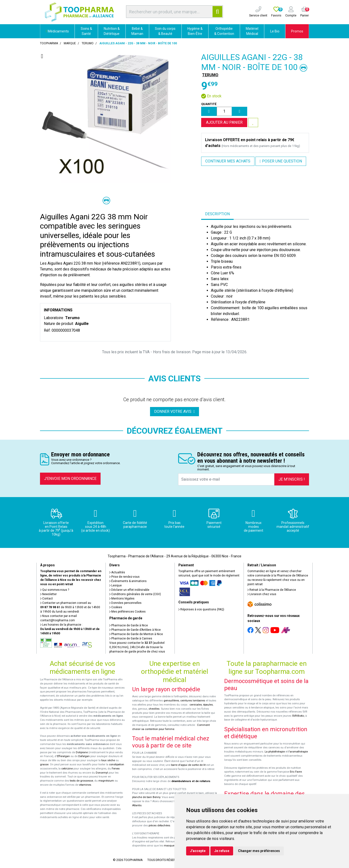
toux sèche (108, 760)
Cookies (116, 607)
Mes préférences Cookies (127, 612)
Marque (70, 43)
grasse (44, 764)
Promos (297, 31)
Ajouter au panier (224, 122)
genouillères (171, 701)
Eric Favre (296, 772)
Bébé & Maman (137, 31)
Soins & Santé (86, 31)
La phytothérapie (275, 752)
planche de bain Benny (146, 797)
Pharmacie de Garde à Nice (129, 625)
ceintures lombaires (193, 701)
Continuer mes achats (228, 161)
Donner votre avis (174, 411)
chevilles (154, 709)
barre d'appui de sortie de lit (188, 765)
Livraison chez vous (262, 594)
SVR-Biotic (298, 716)
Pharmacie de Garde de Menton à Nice (136, 634)
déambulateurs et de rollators (191, 781)
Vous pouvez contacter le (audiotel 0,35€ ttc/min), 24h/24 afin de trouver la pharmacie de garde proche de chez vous (137, 647)
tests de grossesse (81, 781)
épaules (208, 705)
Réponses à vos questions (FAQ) (201, 609)
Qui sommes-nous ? (55, 590)
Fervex (116, 769)
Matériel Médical (252, 31)
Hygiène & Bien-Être (195, 31)
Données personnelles (125, 603)
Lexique (115, 585)
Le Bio (275, 31)
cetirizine (67, 769)
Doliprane (82, 752)
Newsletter (48, 594)
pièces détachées (159, 826)
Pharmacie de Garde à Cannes (131, 638)
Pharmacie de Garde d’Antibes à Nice (135, 630)
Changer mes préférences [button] (259, 851)
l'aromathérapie (298, 752)
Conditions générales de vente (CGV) (135, 594)
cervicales (196, 705)
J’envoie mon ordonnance (70, 479)
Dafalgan (84, 756)
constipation (117, 764)
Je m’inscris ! (292, 479)
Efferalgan (63, 756)
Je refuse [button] (222, 851)
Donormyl (102, 773)
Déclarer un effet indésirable (129, 590)
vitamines (85, 785)
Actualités (117, 572)
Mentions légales (122, 599)
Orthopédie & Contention (224, 31)
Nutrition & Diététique (112, 31)
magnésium (106, 781)
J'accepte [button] (198, 851)
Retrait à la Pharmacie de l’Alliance (272, 590)
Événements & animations (128, 581)
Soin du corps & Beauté (165, 31)
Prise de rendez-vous (124, 577)
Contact (47, 599)
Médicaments (57, 31)
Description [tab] (217, 214)
